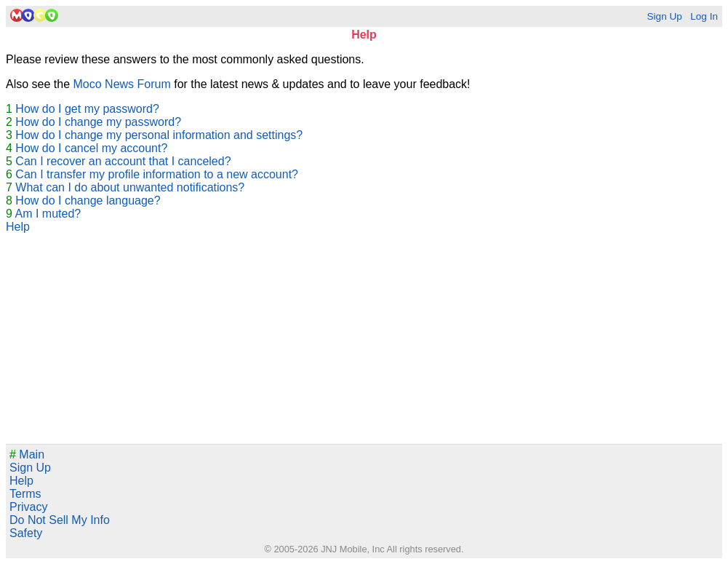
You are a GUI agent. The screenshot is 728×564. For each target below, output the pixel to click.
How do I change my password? (98, 122)
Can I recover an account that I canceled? (123, 161)
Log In (704, 16)
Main (27, 454)
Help (18, 227)
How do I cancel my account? (91, 148)
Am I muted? (48, 214)
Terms (25, 494)
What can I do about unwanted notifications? (130, 187)
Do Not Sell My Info (60, 520)
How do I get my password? (87, 109)
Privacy (28, 507)
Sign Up (664, 16)
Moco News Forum (122, 84)
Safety (26, 533)
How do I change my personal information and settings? (159, 135)
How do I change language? (88, 200)
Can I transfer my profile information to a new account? (157, 174)
